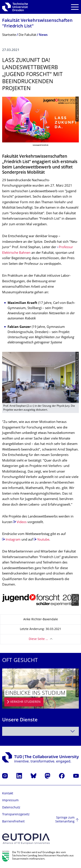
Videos (22, 522)
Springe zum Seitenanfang (65, 820)
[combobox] (40, 731)
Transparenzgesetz (16, 815)
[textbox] (40, 731)
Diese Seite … (38, 639)
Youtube (43, 540)
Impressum (10, 801)
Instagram (13, 540)
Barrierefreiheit (13, 822)
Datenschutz (11, 808)
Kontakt (8, 794)
